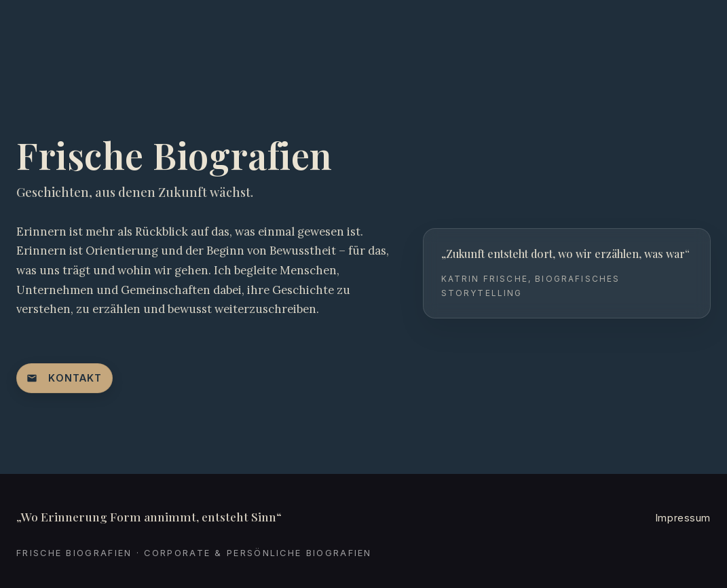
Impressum (683, 518)
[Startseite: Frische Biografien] (77, 27)
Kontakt (64, 378)
